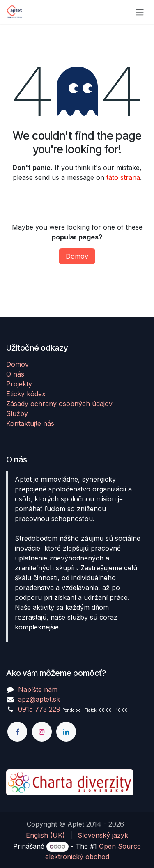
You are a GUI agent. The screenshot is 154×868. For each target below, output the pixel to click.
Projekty (19, 384)
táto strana (123, 177)
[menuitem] (45, 835)
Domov (77, 256)
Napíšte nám (38, 689)
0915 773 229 (39, 709)
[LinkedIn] (66, 732)
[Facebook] (17, 732)
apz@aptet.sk (39, 699)
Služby (17, 413)
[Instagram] (42, 732)
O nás (15, 374)
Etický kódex (26, 394)
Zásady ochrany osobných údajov (59, 404)
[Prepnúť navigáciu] (140, 12)
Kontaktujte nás (30, 423)
